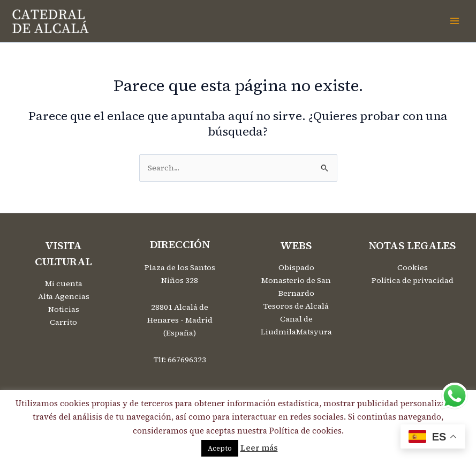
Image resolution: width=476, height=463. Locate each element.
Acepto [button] (220, 448)
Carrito (63, 322)
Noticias (64, 309)
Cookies (413, 267)
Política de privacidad (413, 280)
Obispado (296, 267)
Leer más (259, 448)
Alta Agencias (64, 296)
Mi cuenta (64, 283)
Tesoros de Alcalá (296, 306)
